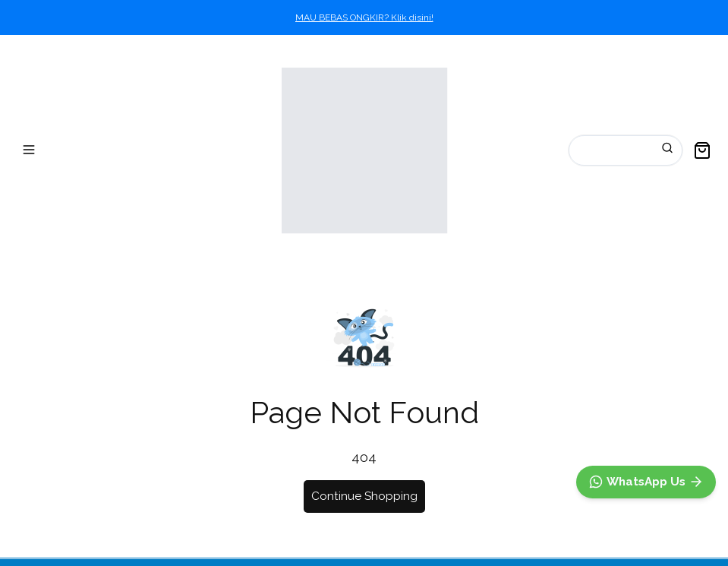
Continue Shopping (364, 496)
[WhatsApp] (646, 482)
